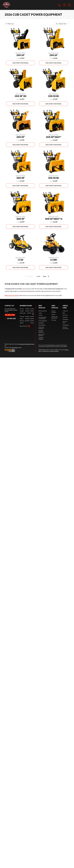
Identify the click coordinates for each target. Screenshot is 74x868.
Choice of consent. (54, 351)
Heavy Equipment (43, 321)
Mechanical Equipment (41, 328)
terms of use (46, 351)
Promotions (65, 319)
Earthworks (41, 323)
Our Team (65, 315)
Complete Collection (41, 338)
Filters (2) (9, 24)
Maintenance (66, 325)
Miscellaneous (42, 325)
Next (46, 276)
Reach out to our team (11, 295)
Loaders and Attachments (54, 317)
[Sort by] (62, 24)
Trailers (40, 313)
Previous (29, 276)
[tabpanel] (27, 316)
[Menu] (69, 5)
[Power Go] (20, 350)
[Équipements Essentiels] (6, 5)
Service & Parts (65, 322)
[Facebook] (29, 326)
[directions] (64, 5)
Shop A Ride (15, 348)
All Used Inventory (54, 312)
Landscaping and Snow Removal (42, 318)
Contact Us (65, 311)
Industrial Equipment (41, 331)
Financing (54, 320)
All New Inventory (43, 311)
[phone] (59, 5)
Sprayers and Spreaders (42, 335)
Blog (64, 313)
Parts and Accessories (66, 328)
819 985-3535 (10, 318)
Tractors (40, 315)
